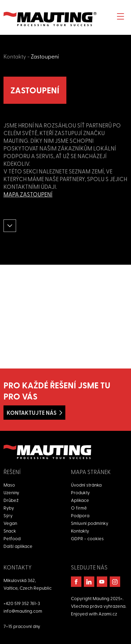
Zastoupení (45, 56)
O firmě (79, 508)
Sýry (8, 515)
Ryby (9, 508)
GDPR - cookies (87, 538)
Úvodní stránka (86, 485)
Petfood (12, 538)
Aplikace (80, 500)
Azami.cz (108, 614)
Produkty (80, 492)
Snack (10, 531)
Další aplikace (18, 546)
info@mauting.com (23, 611)
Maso (9, 485)
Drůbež (11, 500)
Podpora (80, 515)
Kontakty (15, 56)
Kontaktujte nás (32, 413)
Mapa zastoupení (28, 194)
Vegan (10, 523)
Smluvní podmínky (90, 523)
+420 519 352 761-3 (22, 603)
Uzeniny (11, 492)
